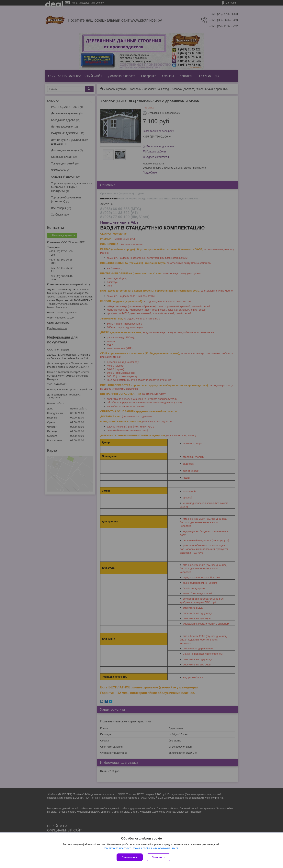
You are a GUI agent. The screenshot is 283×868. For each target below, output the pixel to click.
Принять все (130, 857)
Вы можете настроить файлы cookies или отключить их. (140, 848)
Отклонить (158, 857)
